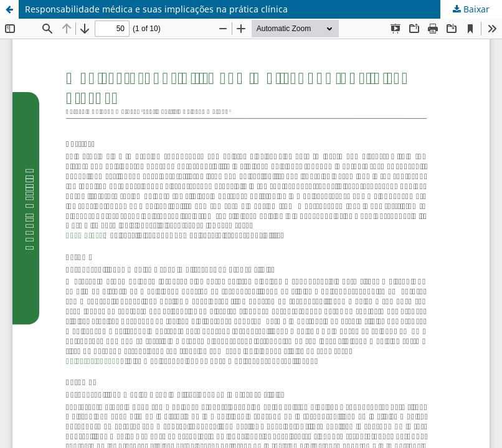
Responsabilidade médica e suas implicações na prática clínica (156, 9)
